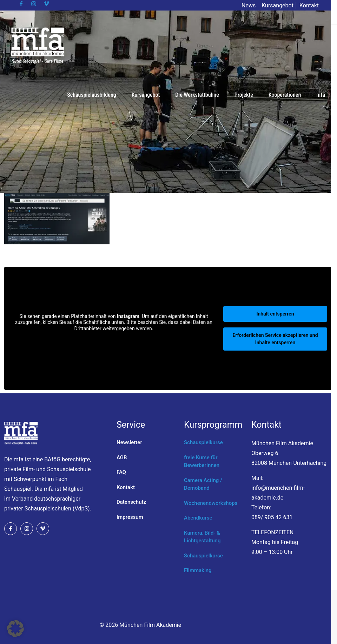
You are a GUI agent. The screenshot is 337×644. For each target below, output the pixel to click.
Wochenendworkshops (211, 503)
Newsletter (129, 442)
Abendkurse (198, 518)
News (249, 5)
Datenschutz (131, 502)
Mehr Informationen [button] (114, 340)
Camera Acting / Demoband (203, 484)
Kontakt (309, 5)
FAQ (121, 472)
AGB (122, 457)
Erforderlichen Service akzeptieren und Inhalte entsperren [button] (275, 339)
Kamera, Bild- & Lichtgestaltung (202, 537)
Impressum (130, 517)
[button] (15, 629)
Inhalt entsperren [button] (275, 314)
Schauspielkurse (203, 442)
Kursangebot (277, 5)
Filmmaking (198, 570)
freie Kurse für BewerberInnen (202, 462)
